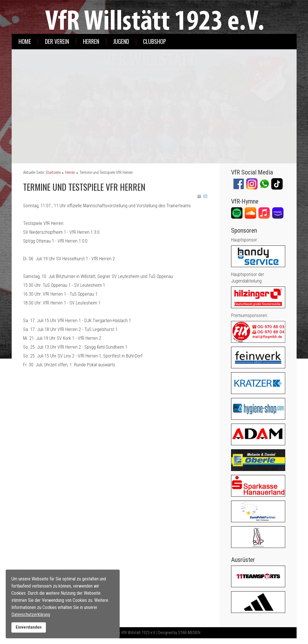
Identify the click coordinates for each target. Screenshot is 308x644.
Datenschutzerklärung (31, 614)
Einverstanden (29, 627)
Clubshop (155, 41)
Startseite (53, 172)
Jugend (121, 41)
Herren (91, 41)
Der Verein (57, 41)
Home (25, 41)
